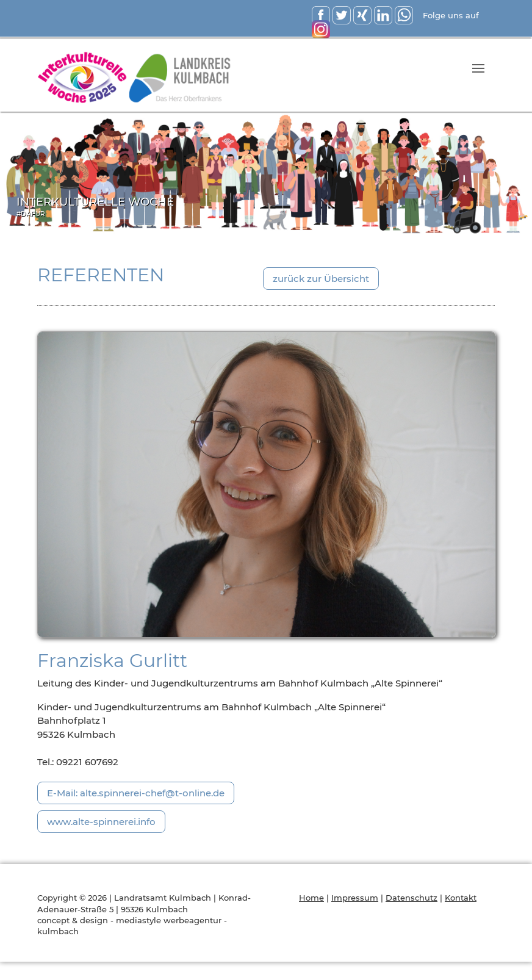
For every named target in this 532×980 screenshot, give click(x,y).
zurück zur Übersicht (321, 279)
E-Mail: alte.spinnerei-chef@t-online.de (136, 793)
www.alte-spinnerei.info (101, 822)
